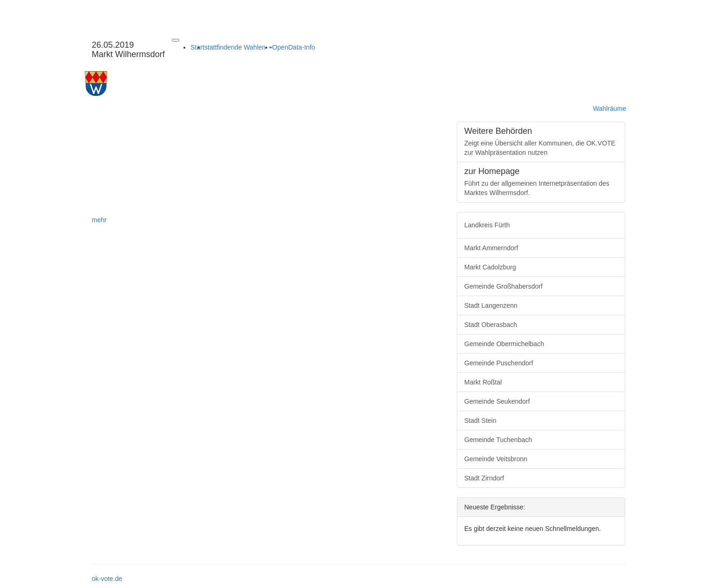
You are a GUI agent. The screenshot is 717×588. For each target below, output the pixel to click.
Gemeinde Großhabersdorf (503, 286)
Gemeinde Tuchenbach (498, 440)
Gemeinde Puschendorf (499, 363)
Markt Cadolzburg (490, 267)
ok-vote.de (107, 579)
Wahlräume (610, 109)
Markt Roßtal (483, 382)
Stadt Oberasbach (491, 325)
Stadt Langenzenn (491, 305)
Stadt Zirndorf (484, 478)
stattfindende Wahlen (238, 47)
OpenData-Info (294, 47)
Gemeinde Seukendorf (497, 401)
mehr (99, 220)
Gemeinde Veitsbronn (496, 459)
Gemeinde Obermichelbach (504, 344)
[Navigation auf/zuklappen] (176, 40)
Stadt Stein (480, 421)
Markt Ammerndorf (491, 248)
